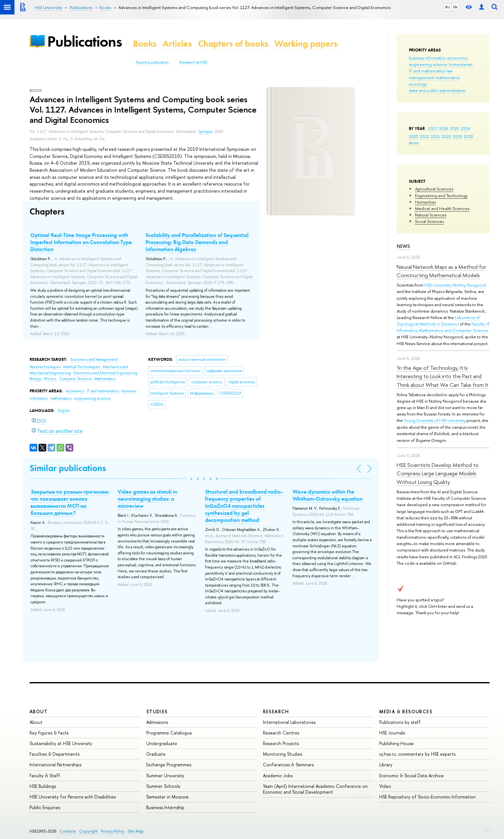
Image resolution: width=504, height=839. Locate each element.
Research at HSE (193, 62)
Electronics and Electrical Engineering (105, 373)
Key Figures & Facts (49, 733)
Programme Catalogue (169, 733)
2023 (414, 136)
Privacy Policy (113, 831)
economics (457, 58)
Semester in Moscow (167, 797)
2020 (446, 136)
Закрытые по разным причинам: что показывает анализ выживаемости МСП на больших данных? (70, 502)
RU (448, 7)
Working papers (306, 44)
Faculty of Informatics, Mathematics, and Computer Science (443, 327)
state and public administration (437, 90)
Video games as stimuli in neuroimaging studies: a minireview (147, 499)
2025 (454, 128)
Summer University (165, 775)
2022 (424, 136)
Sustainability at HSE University (61, 743)
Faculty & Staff (45, 775)
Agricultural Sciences (434, 189)
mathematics (447, 78)
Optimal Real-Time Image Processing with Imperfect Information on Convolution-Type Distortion (81, 242)
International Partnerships (55, 765)
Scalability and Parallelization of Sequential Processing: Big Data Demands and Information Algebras (197, 242)
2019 (458, 136)
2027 (433, 128)
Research (276, 711)
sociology (418, 84)
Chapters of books (233, 44)
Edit (487, 830)
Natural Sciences (431, 215)
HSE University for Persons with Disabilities (73, 797)
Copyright (88, 831)
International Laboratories (289, 722)
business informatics (427, 58)
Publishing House (396, 743)
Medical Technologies (82, 367)
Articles (177, 44)
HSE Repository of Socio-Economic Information (428, 797)
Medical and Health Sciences (442, 208)
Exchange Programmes (169, 765)
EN (455, 7)
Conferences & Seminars (288, 765)
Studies (157, 711)
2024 (465, 128)
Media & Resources (406, 711)
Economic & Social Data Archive (411, 775)
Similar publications (68, 468)
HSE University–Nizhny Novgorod (455, 285)
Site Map (136, 831)
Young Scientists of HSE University (435, 420)
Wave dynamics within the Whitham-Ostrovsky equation (328, 495)
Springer (205, 132)
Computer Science (76, 379)
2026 (444, 128)
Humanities (425, 202)
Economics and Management (94, 360)
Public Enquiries (45, 807)
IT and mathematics (427, 71)
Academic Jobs (278, 775)
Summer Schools (163, 786)
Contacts (68, 831)
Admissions (157, 722)
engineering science (428, 64)
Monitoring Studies (283, 754)
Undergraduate (162, 743)
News (403, 246)
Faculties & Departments (54, 754)
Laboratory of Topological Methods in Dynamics (438, 321)
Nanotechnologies (45, 367)
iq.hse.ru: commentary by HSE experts (417, 754)
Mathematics (105, 379)
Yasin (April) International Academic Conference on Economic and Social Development (315, 789)
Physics (51, 379)
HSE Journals (392, 733)
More (414, 143)
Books (145, 44)
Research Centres (281, 733)
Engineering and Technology (441, 196)
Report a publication (152, 62)
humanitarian (461, 64)
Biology (36, 379)
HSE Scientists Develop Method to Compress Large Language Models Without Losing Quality (438, 473)
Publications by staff (400, 722)
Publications (85, 41)
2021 (435, 136)
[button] (185, 479)
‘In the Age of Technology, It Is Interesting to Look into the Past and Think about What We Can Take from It (442, 376)
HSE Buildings (43, 786)
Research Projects (281, 743)
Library (386, 765)
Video (385, 786)
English (64, 411)
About (39, 711)
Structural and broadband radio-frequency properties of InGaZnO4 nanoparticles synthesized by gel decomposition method (244, 506)
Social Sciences (429, 221)
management (421, 78)
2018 (468, 136)
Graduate (156, 754)
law (450, 71)
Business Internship (165, 807)
